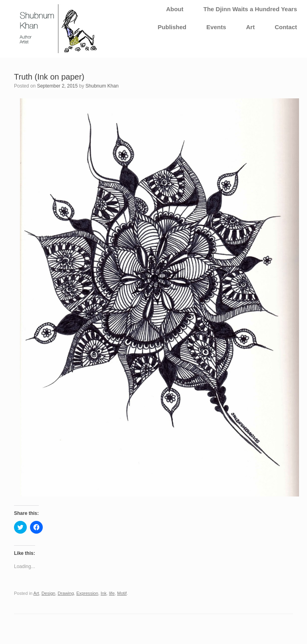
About (174, 9)
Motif (122, 593)
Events (216, 27)
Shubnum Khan (102, 86)
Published (172, 27)
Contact (286, 27)
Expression (87, 593)
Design (48, 593)
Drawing (66, 593)
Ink (104, 593)
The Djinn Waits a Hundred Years (250, 9)
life (112, 593)
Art (250, 27)
